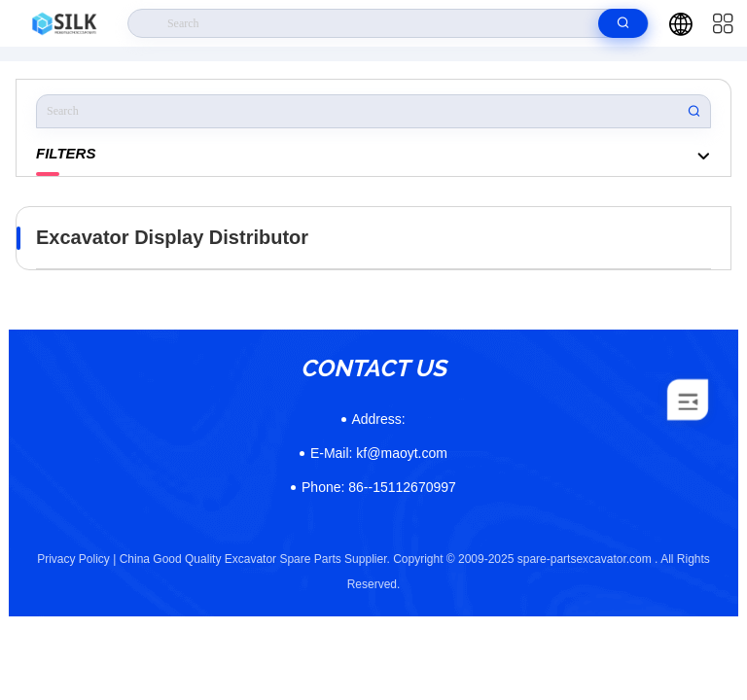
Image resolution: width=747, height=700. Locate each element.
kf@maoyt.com (379, 453)
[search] (623, 23)
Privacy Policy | (76, 559)
